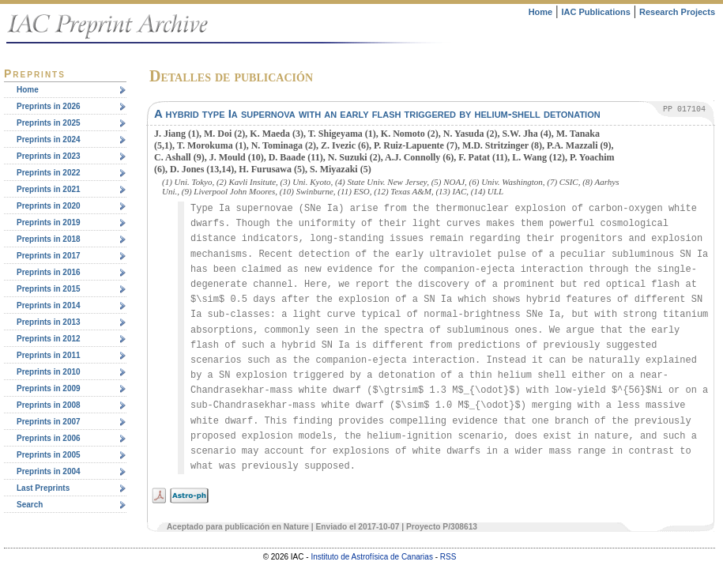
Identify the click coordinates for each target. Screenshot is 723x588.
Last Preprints (43, 488)
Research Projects (677, 12)
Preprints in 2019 (49, 222)
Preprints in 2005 (49, 455)
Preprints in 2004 (49, 471)
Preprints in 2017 (49, 256)
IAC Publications (595, 12)
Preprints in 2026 (49, 106)
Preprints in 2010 (49, 372)
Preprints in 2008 (49, 405)
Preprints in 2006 (49, 438)
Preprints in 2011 (49, 355)
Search (30, 505)
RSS (448, 557)
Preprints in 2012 (49, 339)
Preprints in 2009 (49, 388)
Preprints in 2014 (49, 305)
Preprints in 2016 (49, 272)
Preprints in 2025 (49, 123)
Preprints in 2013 (49, 322)
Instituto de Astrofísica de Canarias (372, 557)
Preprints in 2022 (49, 173)
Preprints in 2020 (49, 206)
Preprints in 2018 (49, 239)
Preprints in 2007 (49, 422)
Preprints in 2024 (49, 139)
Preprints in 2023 (49, 156)
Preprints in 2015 (49, 289)
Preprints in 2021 (49, 189)
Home (541, 12)
